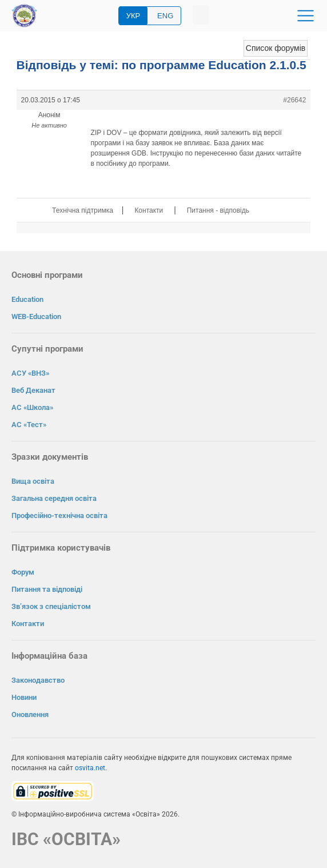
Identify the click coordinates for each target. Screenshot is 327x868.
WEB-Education (36, 316)
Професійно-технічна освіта (59, 515)
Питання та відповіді (47, 589)
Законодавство (38, 680)
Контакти (149, 210)
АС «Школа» (32, 407)
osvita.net (90, 768)
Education (27, 299)
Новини (24, 697)
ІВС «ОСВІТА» (66, 839)
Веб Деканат (33, 390)
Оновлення (30, 714)
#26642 (294, 100)
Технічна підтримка (83, 210)
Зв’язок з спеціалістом (51, 606)
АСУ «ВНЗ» (30, 373)
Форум (23, 572)
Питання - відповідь (218, 210)
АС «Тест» (29, 425)
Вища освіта (33, 481)
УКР (133, 16)
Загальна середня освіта (54, 498)
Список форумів (276, 48)
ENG (165, 16)
